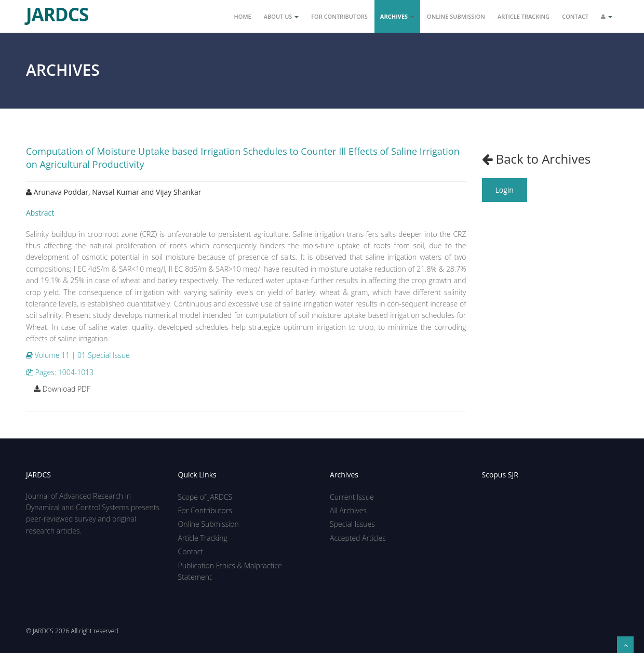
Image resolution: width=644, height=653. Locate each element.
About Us (281, 16)
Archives (397, 16)
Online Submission (456, 16)
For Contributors (339, 16)
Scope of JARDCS (205, 497)
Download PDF (62, 389)
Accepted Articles (358, 538)
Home (243, 16)
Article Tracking (524, 16)
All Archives (348, 510)
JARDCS (57, 10)
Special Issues (352, 524)
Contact (575, 16)
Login (505, 190)
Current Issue (352, 497)
